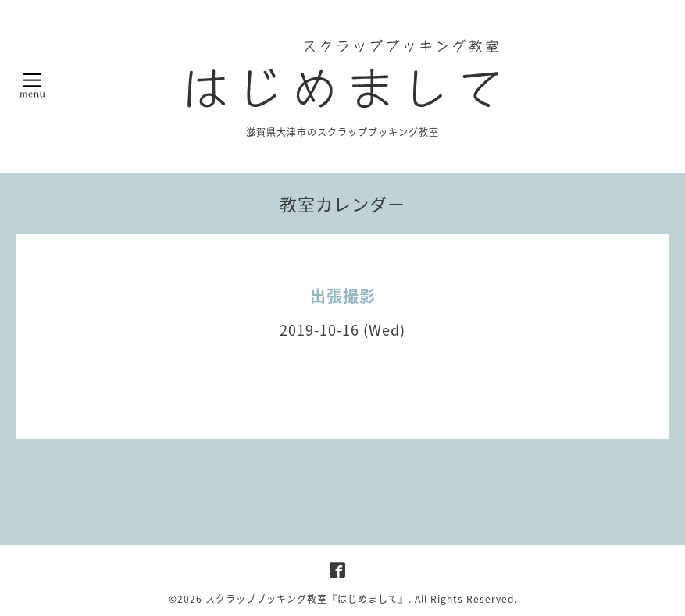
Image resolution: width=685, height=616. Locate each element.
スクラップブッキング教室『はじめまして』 (307, 599)
